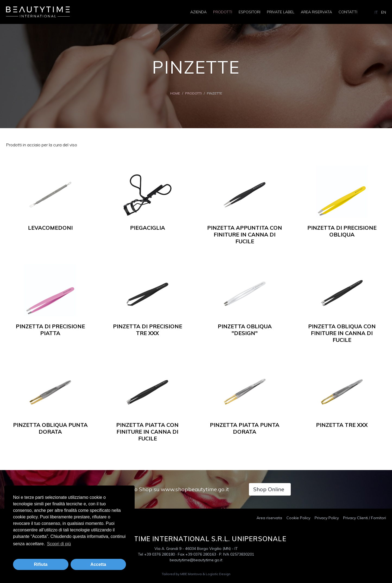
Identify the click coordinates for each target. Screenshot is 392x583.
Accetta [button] (98, 564)
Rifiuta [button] (41, 564)
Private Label (281, 12)
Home (175, 93)
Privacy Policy (327, 518)
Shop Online (269, 489)
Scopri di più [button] (59, 544)
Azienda (198, 12)
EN (384, 12)
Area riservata (316, 12)
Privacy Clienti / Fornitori (365, 518)
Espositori (249, 12)
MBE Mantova (191, 574)
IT (376, 12)
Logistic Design (218, 574)
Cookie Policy (298, 518)
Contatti (348, 12)
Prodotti (223, 12)
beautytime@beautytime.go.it (196, 560)
